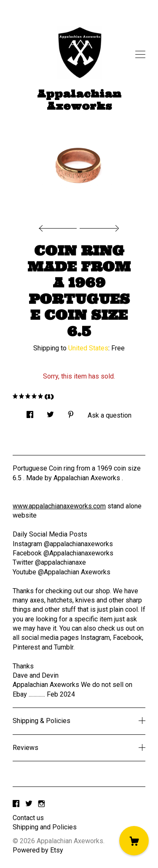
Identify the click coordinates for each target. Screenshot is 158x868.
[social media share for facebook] (30, 412)
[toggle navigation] (140, 55)
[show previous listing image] (60, 226)
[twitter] (29, 804)
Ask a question (110, 415)
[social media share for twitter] (50, 412)
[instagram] (42, 804)
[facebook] (16, 804)
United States (88, 348)
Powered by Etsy (38, 850)
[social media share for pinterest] (71, 412)
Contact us (28, 818)
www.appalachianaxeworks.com (59, 506)
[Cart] (134, 841)
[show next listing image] (98, 226)
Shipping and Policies (45, 827)
